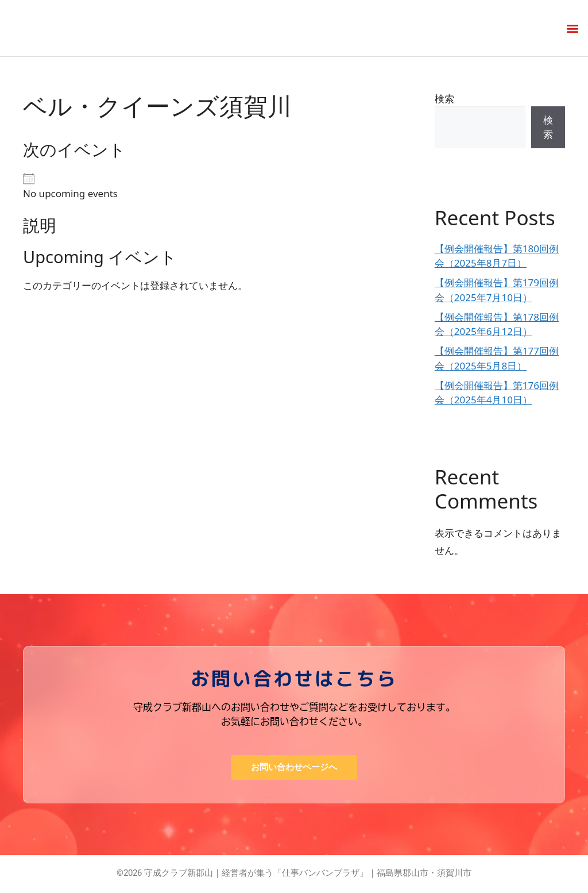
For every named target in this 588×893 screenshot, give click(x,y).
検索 (444, 99)
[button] (573, 28)
